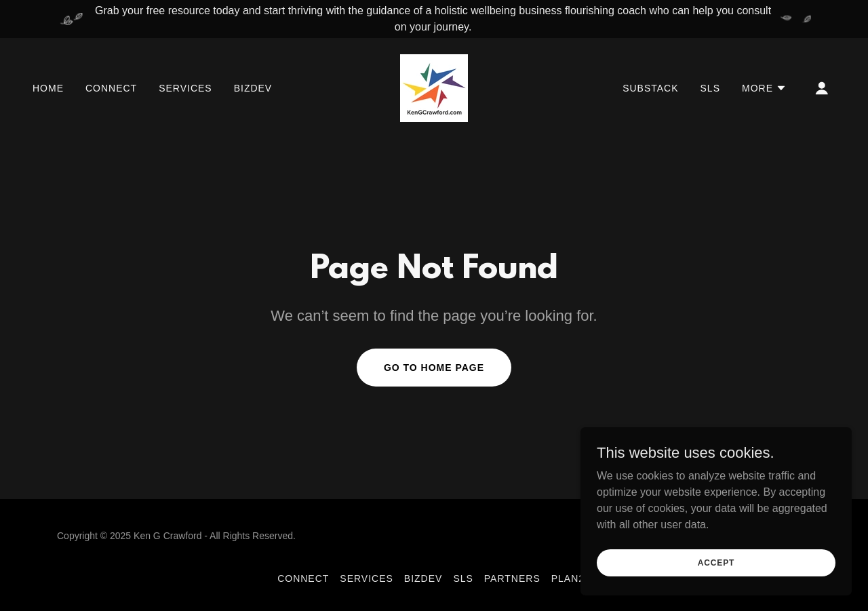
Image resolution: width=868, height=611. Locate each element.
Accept (716, 572)
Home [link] (48, 88)
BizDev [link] (253, 88)
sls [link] (710, 88)
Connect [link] (111, 88)
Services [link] (185, 88)
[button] (764, 88)
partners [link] (512, 578)
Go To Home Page (434, 368)
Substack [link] (650, 88)
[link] (434, 87)
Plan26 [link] (571, 578)
